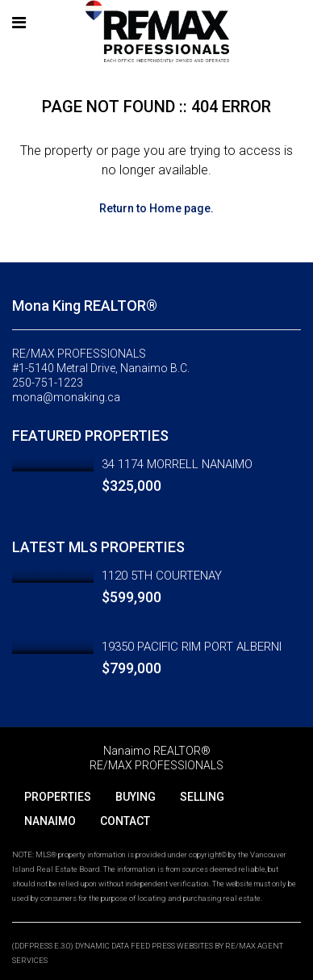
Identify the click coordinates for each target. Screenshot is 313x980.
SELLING (202, 797)
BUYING (136, 797)
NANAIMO (50, 821)
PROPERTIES (58, 797)
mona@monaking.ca (66, 397)
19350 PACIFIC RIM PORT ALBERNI (192, 647)
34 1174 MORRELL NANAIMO (177, 464)
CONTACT (125, 821)
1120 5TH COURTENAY (162, 576)
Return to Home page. (156, 208)
